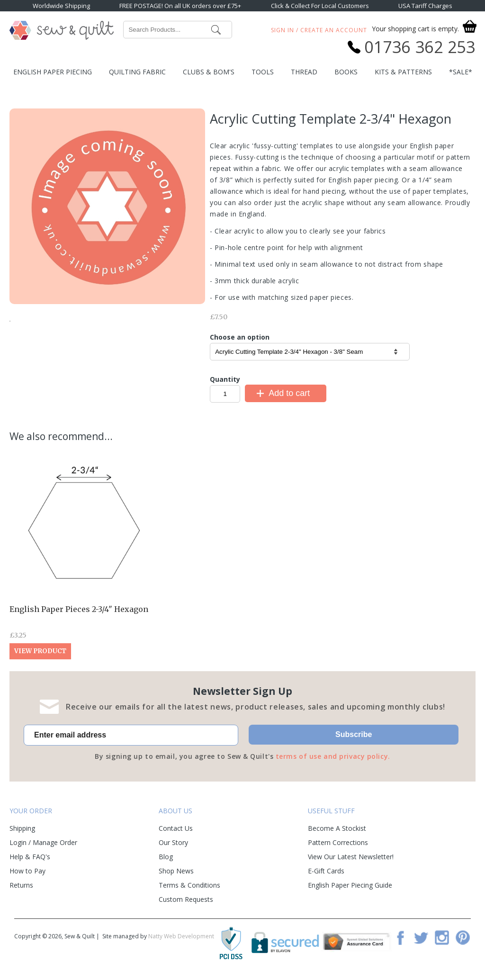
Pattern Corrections (338, 842)
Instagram (442, 937)
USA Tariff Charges (425, 6)
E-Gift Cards (326, 871)
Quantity (225, 379)
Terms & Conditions (189, 885)
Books (346, 72)
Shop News (176, 871)
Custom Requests (186, 899)
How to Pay (27, 871)
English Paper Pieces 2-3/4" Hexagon (79, 609)
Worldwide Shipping (61, 6)
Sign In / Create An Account (319, 30)
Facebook (400, 937)
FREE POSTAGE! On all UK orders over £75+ (180, 6)
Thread (304, 72)
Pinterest (463, 937)
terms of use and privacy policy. (333, 756)
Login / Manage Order (43, 842)
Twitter (421, 937)
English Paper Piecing (53, 72)
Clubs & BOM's (209, 72)
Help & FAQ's (30, 857)
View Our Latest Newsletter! (351, 857)
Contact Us (176, 828)
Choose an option (240, 337)
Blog (166, 857)
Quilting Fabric (137, 72)
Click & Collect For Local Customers (320, 6)
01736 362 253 (420, 47)
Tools (263, 72)
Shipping (22, 828)
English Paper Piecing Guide (350, 885)
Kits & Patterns (403, 72)
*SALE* (461, 72)
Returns (21, 885)
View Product (40, 651)
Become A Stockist (337, 828)
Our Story (173, 842)
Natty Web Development (181, 936)
